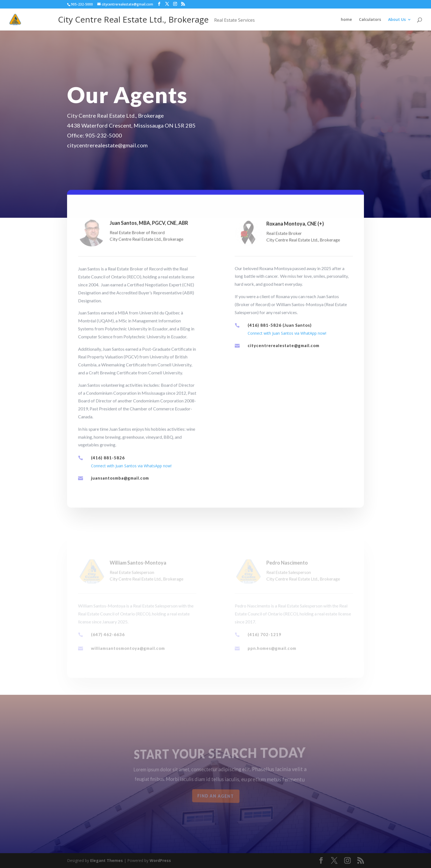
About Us (397, 20)
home (346, 20)
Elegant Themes (107, 860)
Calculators (370, 20)
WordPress (160, 860)
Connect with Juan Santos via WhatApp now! (287, 341)
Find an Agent (216, 796)
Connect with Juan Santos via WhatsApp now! (131, 474)
